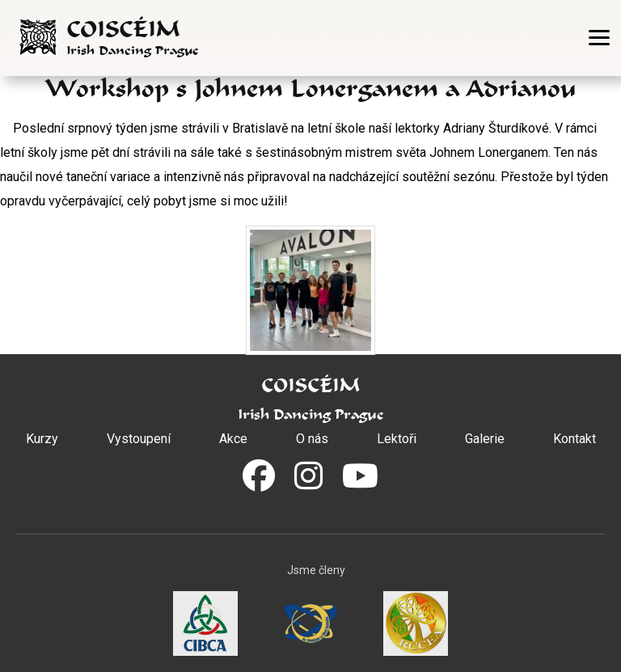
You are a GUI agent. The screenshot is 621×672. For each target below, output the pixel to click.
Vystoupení (139, 439)
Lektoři (397, 439)
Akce (233, 439)
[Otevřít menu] (599, 38)
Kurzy (42, 439)
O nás (312, 439)
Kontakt (575, 439)
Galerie (485, 439)
